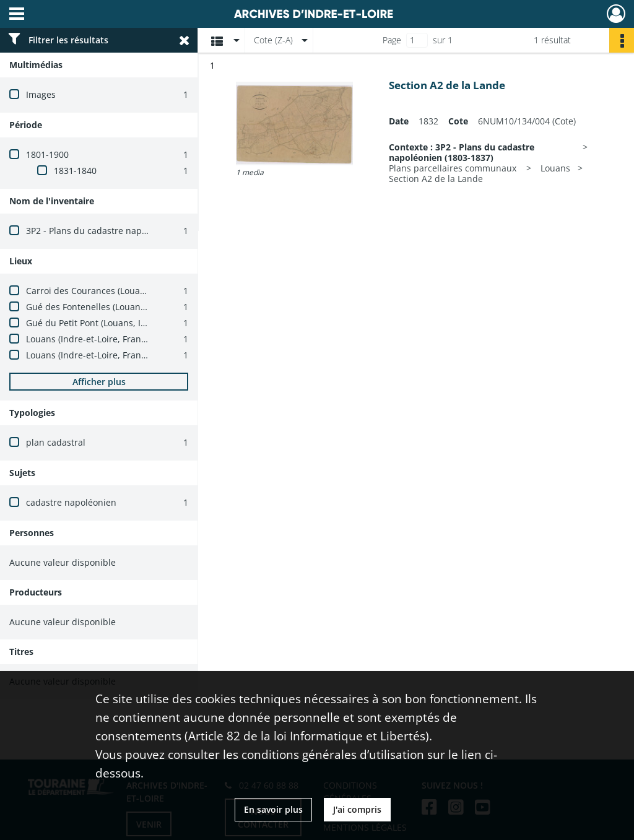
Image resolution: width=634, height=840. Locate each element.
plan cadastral (56, 442)
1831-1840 (75, 171)
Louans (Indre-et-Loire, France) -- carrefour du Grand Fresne (151, 355)
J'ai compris (357, 809)
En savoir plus (273, 809)
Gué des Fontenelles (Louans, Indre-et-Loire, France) (134, 307)
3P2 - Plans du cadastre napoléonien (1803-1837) (127, 231)
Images (41, 94)
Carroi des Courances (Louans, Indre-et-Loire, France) (137, 291)
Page (392, 40)
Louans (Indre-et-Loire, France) (89, 339)
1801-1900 (47, 154)
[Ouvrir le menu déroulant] (17, 15)
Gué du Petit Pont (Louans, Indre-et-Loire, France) (128, 323)
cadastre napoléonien (71, 502)
